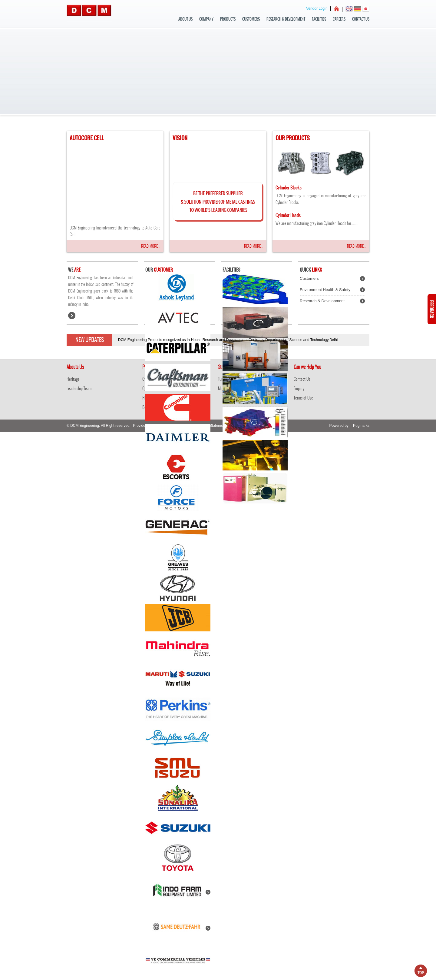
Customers (251, 19)
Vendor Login (317, 8)
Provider (140, 426)
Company (206, 19)
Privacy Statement (211, 426)
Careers (339, 19)
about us (185, 19)
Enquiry (299, 388)
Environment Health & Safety (325, 290)
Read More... (151, 246)
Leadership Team (79, 388)
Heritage (73, 379)
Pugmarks (361, 426)
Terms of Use (303, 398)
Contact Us (361, 19)
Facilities (319, 19)
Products (228, 19)
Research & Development (286, 19)
